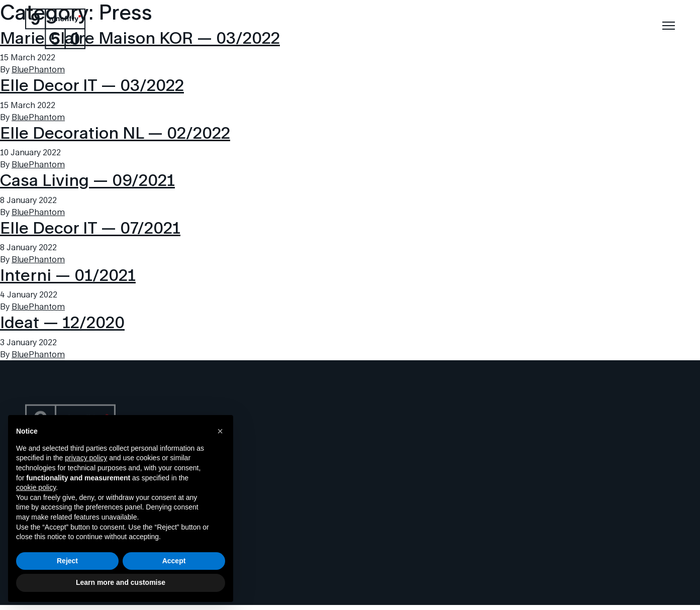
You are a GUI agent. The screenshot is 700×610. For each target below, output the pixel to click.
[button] (220, 431)
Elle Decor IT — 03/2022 (92, 85)
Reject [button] (67, 561)
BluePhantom (38, 69)
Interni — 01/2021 (68, 275)
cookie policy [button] (36, 487)
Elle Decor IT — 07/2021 (90, 227)
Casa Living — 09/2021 (87, 180)
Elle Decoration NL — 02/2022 (115, 132)
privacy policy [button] (86, 458)
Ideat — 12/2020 (62, 322)
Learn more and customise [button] (121, 582)
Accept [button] (174, 561)
